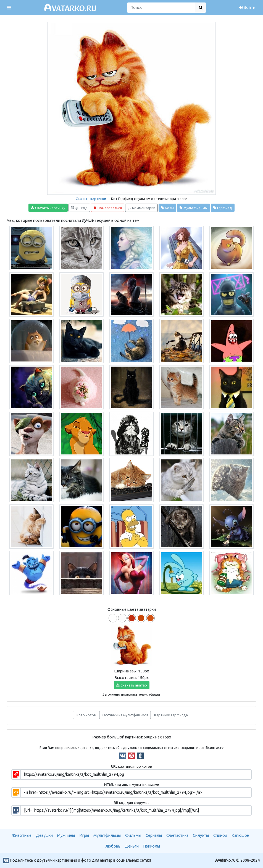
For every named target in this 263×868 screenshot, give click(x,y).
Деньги (132, 846)
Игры (84, 835)
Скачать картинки (91, 199)
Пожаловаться (108, 208)
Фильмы (133, 835)
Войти (247, 7)
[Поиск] (161, 8)
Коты (167, 208)
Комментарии (141, 208)
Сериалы (154, 835)
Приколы (152, 846)
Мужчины (66, 835)
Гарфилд (223, 208)
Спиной (220, 835)
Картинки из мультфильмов (125, 715)
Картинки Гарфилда (171, 715)
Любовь (113, 846)
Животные (22, 835)
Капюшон (240, 835)
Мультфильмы (194, 208)
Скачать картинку (48, 208)
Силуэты (201, 835)
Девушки (44, 835)
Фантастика (177, 835)
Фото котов (86, 715)
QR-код (79, 208)
